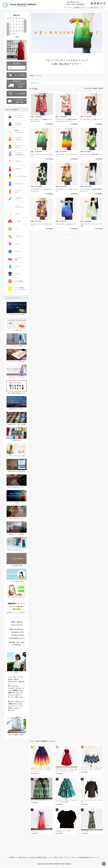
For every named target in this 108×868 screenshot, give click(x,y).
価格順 (95, 88)
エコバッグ (38, 76)
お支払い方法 (58, 857)
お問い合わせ (94, 8)
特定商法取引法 (84, 857)
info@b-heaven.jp (17, 625)
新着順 (101, 88)
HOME (32, 76)
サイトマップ (95, 857)
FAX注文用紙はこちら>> (17, 638)
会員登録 (76, 8)
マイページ (68, 8)
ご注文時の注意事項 (35, 857)
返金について (48, 857)
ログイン (84, 8)
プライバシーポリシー (71, 857)
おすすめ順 (88, 88)
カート (103, 8)
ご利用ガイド (13, 857)
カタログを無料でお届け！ (17, 726)
